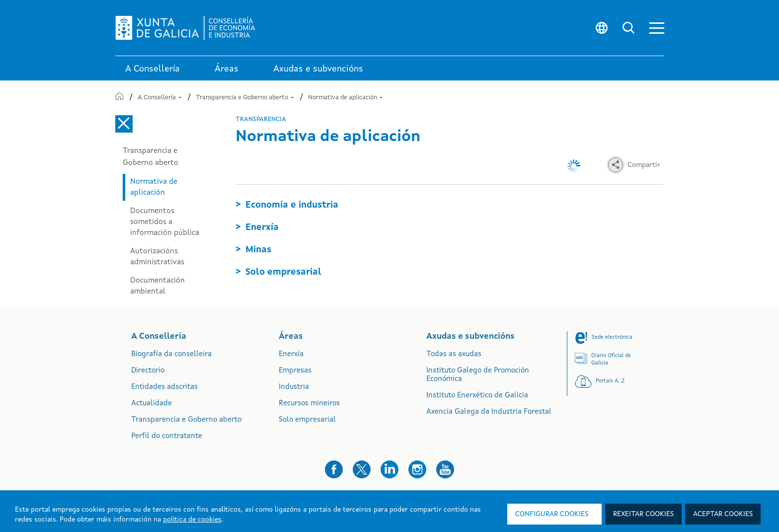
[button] (657, 28)
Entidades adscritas (164, 387)
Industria (294, 387)
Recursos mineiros (309, 404)
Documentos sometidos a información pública (165, 222)
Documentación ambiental (157, 286)
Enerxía (262, 228)
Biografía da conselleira (171, 354)
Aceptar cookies (723, 514)
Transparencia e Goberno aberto (245, 98)
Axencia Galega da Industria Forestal (489, 412)
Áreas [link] (227, 69)
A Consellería (159, 98)
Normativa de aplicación (345, 98)
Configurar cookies (552, 514)
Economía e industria (292, 205)
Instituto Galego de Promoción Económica (478, 375)
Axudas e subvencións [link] (318, 69)
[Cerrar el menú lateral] (124, 124)
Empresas (295, 371)
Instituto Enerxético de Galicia (477, 396)
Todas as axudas (454, 354)
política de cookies (192, 520)
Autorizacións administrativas (157, 257)
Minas (258, 250)
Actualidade (152, 404)
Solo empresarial (283, 272)
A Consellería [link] (153, 69)
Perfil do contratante (167, 436)
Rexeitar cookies (643, 514)
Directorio (148, 371)
